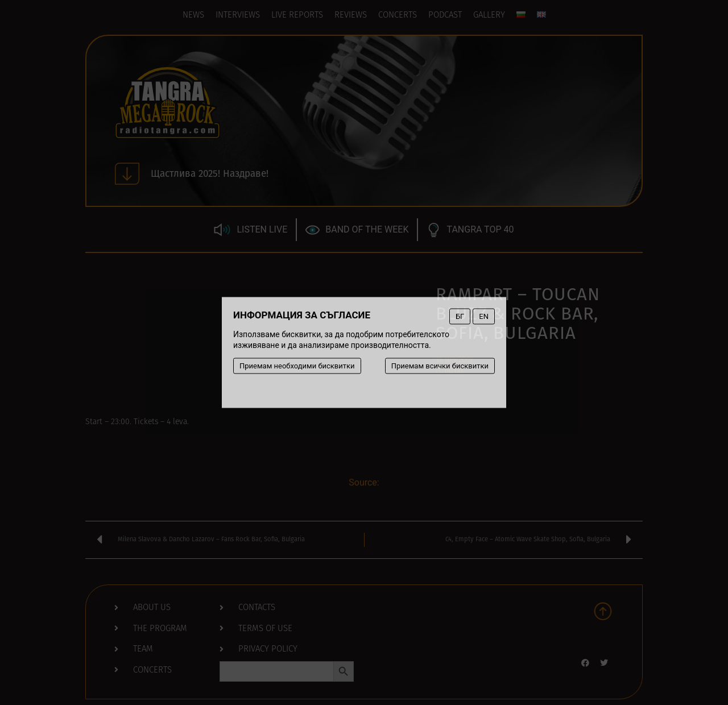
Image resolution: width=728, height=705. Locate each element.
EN (484, 316)
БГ (460, 316)
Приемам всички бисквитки (440, 366)
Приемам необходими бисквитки (297, 366)
